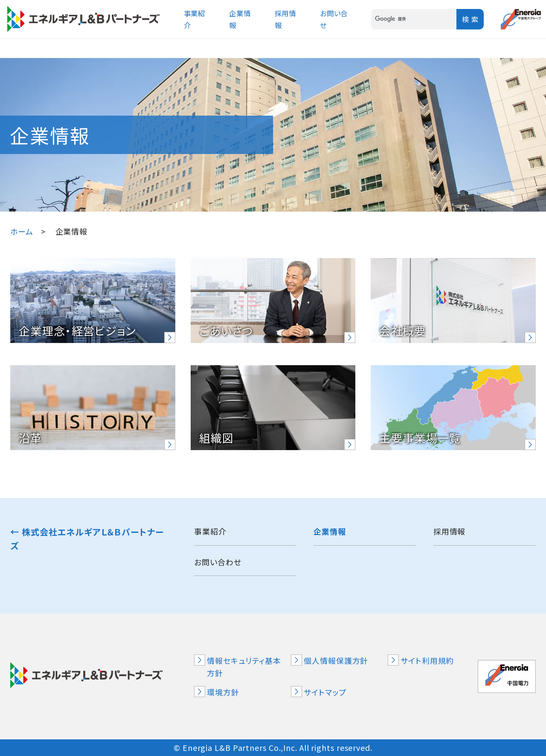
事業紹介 (210, 531)
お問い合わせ (218, 562)
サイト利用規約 (427, 660)
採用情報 (450, 531)
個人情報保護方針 (336, 660)
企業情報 (330, 531)
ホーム (22, 231)
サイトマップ (325, 692)
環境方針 (223, 692)
